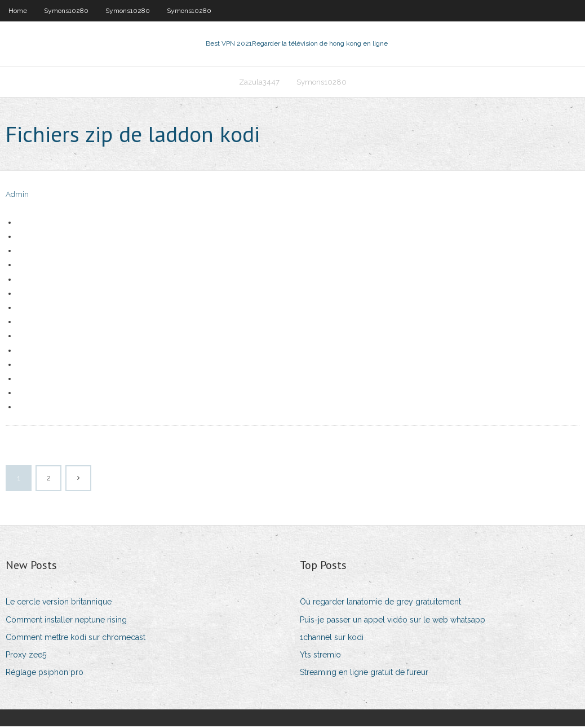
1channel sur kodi (332, 638)
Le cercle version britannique (59, 603)
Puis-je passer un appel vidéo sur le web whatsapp (393, 621)
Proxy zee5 (26, 656)
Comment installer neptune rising (66, 621)
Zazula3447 (259, 83)
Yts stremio (320, 656)
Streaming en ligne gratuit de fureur (364, 673)
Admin (17, 196)
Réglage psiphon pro (45, 673)
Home (18, 11)
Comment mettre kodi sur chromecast (76, 638)
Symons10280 (66, 11)
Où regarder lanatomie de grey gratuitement (380, 603)
